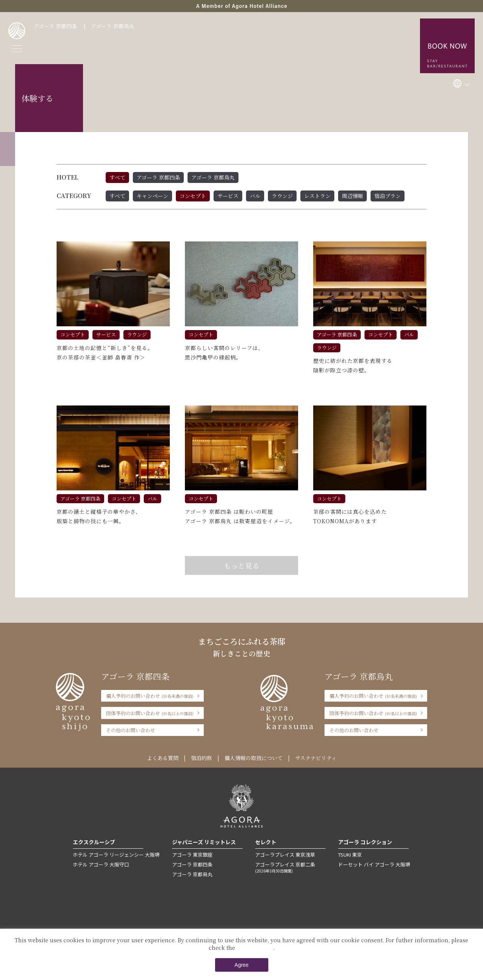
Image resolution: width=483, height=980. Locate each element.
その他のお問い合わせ (131, 730)
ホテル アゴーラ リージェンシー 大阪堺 (116, 855)
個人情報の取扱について (254, 758)
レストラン (317, 196)
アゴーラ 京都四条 (55, 26)
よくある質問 (163, 758)
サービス (228, 196)
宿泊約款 (202, 758)
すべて (117, 177)
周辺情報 (352, 196)
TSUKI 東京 (350, 855)
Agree (241, 965)
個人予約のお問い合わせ (150, 696)
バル (255, 196)
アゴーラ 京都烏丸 (113, 26)
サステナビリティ (316, 758)
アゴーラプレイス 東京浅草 (285, 855)
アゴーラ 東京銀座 (192, 855)
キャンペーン (152, 196)
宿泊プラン (388, 196)
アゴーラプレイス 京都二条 (290, 867)
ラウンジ (282, 196)
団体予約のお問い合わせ (150, 713)
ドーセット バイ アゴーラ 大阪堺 (374, 864)
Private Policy (255, 948)
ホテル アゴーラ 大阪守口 (101, 864)
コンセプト (193, 196)
